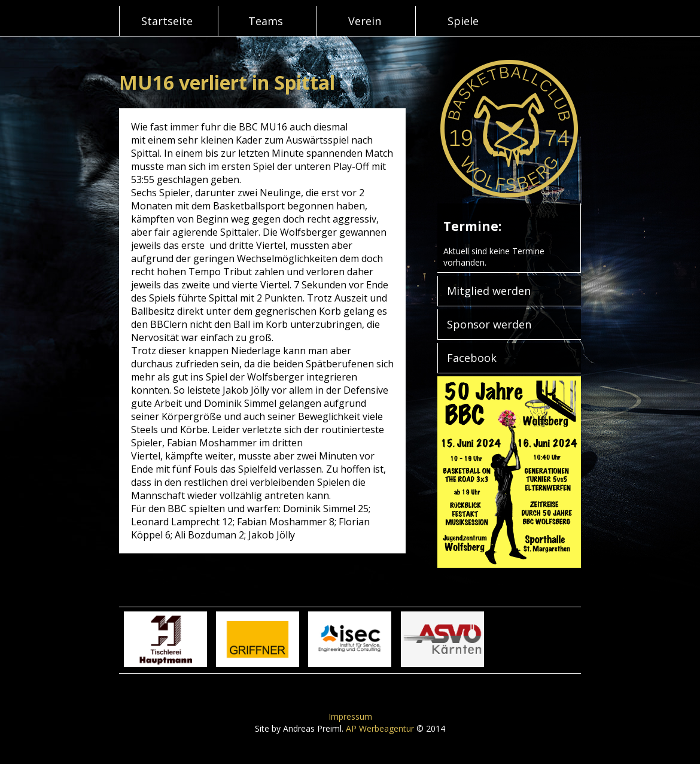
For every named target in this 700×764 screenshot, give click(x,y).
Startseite (167, 21)
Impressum (350, 716)
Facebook (472, 358)
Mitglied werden (489, 291)
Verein (365, 21)
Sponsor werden (489, 324)
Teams (266, 21)
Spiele (463, 21)
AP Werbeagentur (380, 728)
